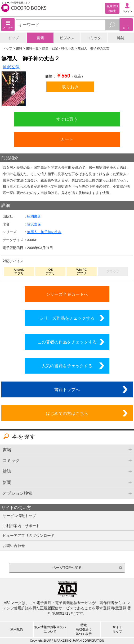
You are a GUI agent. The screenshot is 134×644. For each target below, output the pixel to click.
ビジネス (67, 38)
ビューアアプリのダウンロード (29, 536)
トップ (13, 38)
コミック (94, 38)
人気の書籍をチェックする (67, 366)
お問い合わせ (14, 546)
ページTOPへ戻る (67, 568)
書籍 (40, 38)
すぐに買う (67, 119)
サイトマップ (117, 629)
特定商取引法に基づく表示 (84, 629)
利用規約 (17, 629)
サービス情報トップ (19, 516)
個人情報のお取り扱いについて (50, 629)
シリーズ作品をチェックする (67, 318)
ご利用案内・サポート (21, 526)
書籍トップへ (67, 389)
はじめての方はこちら (67, 413)
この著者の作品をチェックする (67, 342)
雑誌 (121, 38)
